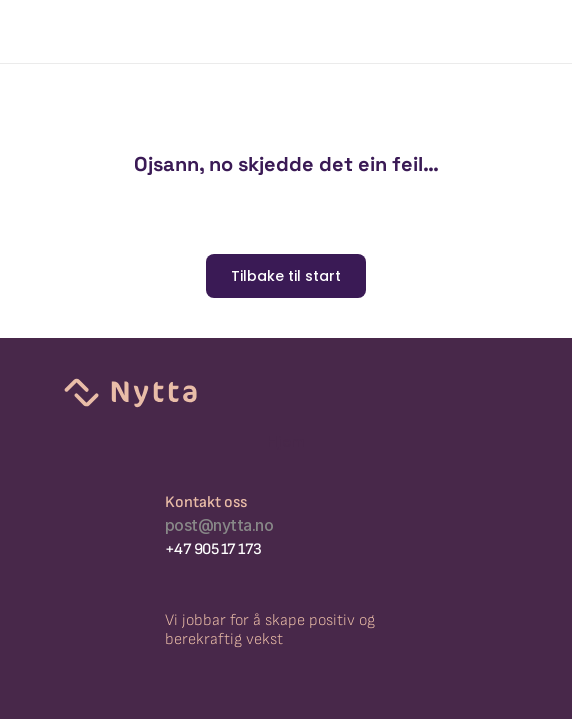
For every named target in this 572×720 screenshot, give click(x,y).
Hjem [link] (285, 441)
